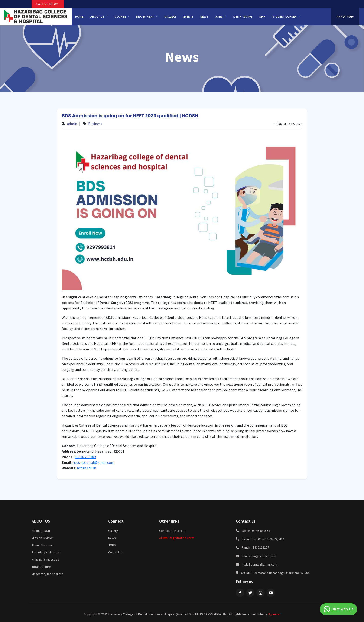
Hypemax (274, 614)
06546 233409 (85, 457)
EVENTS (188, 16)
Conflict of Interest (172, 531)
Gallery (113, 531)
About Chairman (42, 545)
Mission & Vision (43, 538)
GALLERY (171, 16)
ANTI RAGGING (243, 16)
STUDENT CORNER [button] (285, 16)
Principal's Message (45, 559)
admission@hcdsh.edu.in (259, 556)
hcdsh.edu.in (86, 468)
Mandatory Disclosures (47, 574)
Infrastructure (41, 567)
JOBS (112, 545)
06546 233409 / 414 (271, 539)
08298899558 (261, 531)
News (112, 538)
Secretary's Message (46, 552)
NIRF (262, 16)
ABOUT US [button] (98, 16)
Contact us (116, 552)
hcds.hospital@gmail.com (93, 462)
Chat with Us (338, 609)
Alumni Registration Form (177, 538)
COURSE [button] (121, 16)
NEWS (204, 16)
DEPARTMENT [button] (146, 16)
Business (95, 124)
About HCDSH (41, 531)
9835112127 (261, 547)
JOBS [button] (219, 16)
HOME (79, 16)
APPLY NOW (345, 16)
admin (72, 124)
